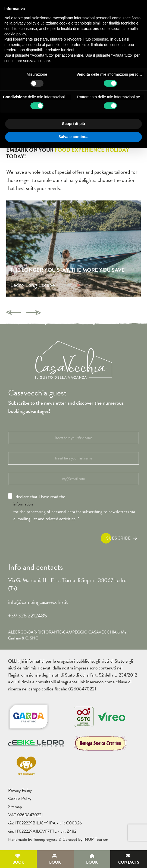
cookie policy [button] (15, 34)
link (82, 682)
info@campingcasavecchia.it (38, 602)
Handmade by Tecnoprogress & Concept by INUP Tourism (58, 839)
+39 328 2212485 (28, 616)
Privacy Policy (20, 790)
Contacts (129, 860)
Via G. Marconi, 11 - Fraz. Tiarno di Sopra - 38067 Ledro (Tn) (67, 584)
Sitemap (15, 807)
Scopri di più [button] (73, 124)
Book (18, 860)
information (23, 504)
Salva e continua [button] (73, 137)
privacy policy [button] (25, 23)
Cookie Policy (20, 799)
